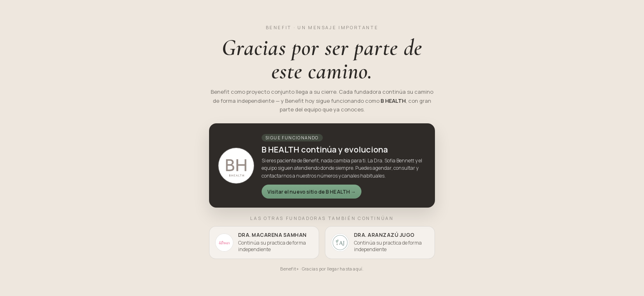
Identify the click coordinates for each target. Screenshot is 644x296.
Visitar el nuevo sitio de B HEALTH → (312, 192)
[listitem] (264, 243)
